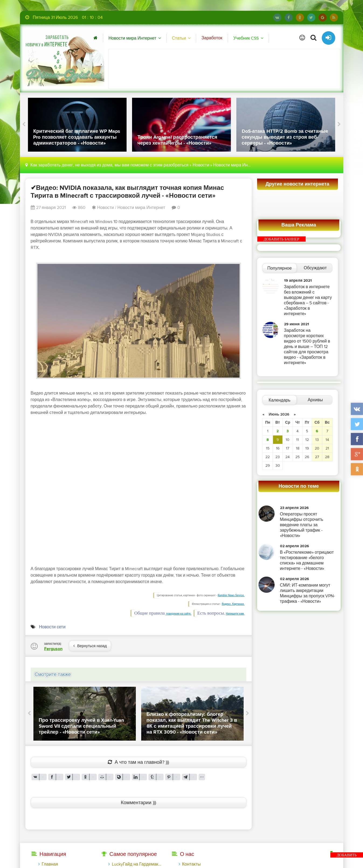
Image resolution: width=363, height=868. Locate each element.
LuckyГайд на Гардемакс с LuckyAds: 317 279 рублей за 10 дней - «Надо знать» (137, 864)
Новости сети (52, 627)
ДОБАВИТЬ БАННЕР (282, 239)
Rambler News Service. (231, 595)
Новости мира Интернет (132, 38)
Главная (50, 864)
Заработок (212, 38)
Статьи (179, 38)
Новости (201, 165)
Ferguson (53, 649)
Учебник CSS (246, 38)
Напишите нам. (235, 614)
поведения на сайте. (178, 614)
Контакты (191, 864)
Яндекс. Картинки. (233, 604)
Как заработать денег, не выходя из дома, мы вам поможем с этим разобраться (110, 165)
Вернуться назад (90, 646)
